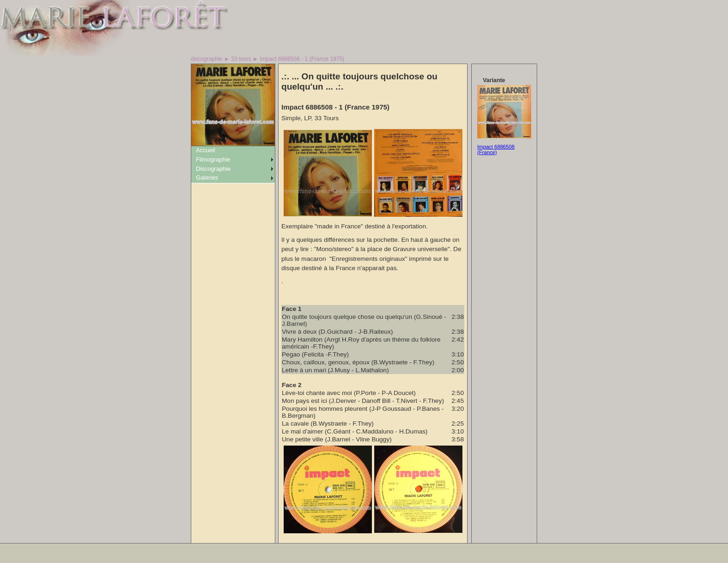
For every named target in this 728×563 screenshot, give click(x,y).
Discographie (213, 169)
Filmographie (213, 159)
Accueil (205, 150)
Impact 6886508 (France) (496, 149)
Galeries (207, 178)
